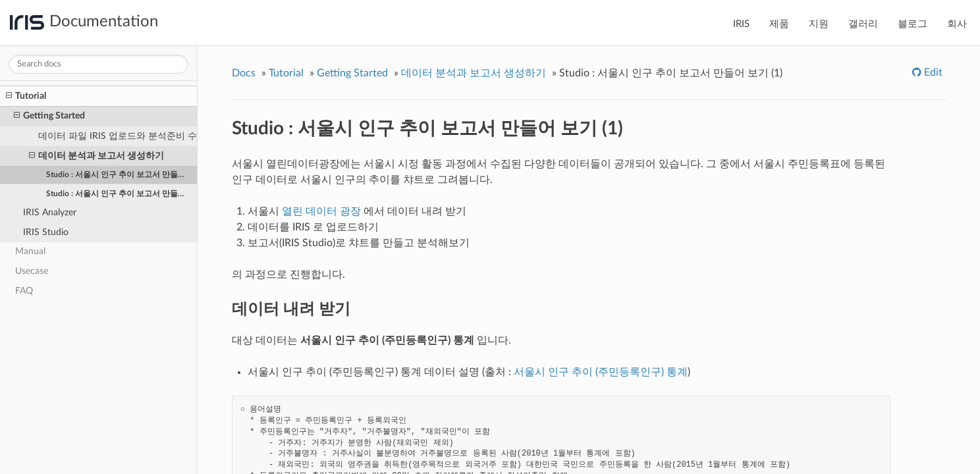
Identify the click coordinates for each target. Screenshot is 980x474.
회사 (957, 24)
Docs (244, 73)
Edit (932, 72)
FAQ (24, 291)
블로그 (912, 24)
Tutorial (26, 96)
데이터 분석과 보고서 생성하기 (96, 156)
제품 (779, 24)
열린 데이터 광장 (321, 211)
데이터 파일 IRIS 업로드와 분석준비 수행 (118, 136)
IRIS (741, 24)
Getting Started (49, 116)
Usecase (32, 271)
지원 (819, 24)
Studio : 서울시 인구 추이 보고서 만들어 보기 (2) (122, 194)
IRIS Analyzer (50, 212)
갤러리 (863, 24)
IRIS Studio (46, 232)
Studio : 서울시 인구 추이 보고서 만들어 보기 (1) (122, 174)
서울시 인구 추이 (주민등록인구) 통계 (601, 372)
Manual (30, 251)
